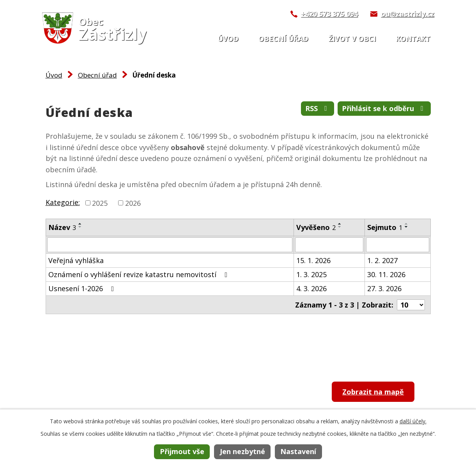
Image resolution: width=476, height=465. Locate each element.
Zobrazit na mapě (373, 392)
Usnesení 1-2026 (83, 288)
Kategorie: (63, 202)
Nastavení (298, 451)
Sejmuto (385, 227)
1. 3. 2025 (311, 274)
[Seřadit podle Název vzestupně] (80, 224)
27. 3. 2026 (384, 288)
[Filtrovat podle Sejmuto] (397, 245)
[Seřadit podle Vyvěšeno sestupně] (340, 227)
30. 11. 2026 (386, 274)
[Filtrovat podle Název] (170, 245)
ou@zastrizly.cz (408, 14)
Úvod (228, 39)
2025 (100, 203)
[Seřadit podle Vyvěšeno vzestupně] (340, 224)
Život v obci (352, 39)
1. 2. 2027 (382, 260)
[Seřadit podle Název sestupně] (80, 227)
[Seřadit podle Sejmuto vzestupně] (407, 224)
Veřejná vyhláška (76, 260)
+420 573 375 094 (329, 14)
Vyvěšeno (316, 227)
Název (62, 227)
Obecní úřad (283, 39)
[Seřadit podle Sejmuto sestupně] (407, 227)
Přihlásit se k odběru (384, 108)
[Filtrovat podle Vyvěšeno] (329, 245)
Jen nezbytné (242, 451)
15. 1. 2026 (313, 260)
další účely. (413, 421)
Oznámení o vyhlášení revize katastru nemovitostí (140, 274)
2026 (133, 203)
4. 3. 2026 (311, 288)
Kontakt (413, 39)
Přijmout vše (182, 451)
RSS (318, 108)
